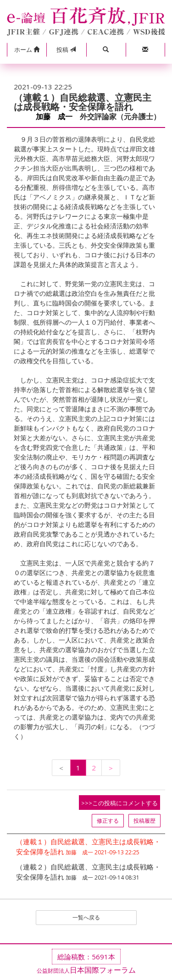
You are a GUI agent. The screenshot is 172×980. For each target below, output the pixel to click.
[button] (27, 50)
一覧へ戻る (86, 917)
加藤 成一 (54, 117)
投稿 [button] (66, 50)
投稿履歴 (144, 821)
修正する (108, 821)
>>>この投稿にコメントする (119, 803)
